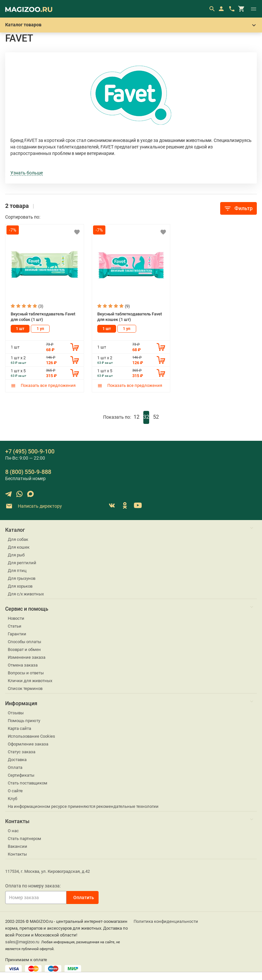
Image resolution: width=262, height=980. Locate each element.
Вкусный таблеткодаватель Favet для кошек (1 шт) (130, 316)
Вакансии (18, 846)
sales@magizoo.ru (22, 942)
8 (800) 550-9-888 (28, 471)
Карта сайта (19, 728)
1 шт (20, 328)
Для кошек (19, 547)
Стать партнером (24, 838)
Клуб (12, 798)
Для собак (18, 539)
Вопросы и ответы (26, 673)
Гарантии (17, 634)
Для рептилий (22, 562)
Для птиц (17, 570)
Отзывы (16, 713)
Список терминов (25, 688)
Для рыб (16, 555)
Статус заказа (22, 751)
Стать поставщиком (28, 783)
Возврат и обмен (24, 649)
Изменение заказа (27, 657)
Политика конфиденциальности (166, 921)
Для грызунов (22, 578)
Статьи (15, 626)
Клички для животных (30, 680)
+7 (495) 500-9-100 (30, 451)
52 (156, 417)
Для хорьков (20, 586)
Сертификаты (21, 775)
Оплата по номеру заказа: (33, 885)
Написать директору (34, 506)
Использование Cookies (31, 736)
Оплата (15, 767)
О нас (13, 830)
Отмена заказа (23, 665)
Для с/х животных (26, 594)
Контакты (17, 854)
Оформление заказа (28, 744)
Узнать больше (27, 173)
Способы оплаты (24, 641)
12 (137, 417)
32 (146, 417)
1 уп (40, 328)
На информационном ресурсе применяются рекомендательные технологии (83, 806)
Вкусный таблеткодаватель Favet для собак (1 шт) (43, 316)
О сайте (15, 790)
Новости (16, 618)
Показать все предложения (43, 385)
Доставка (17, 759)
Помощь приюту (24, 720)
